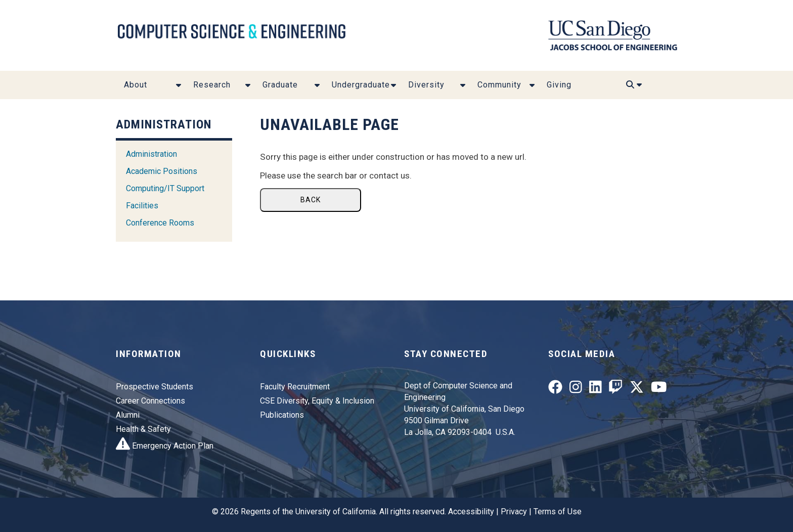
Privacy (514, 512)
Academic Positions (162, 171)
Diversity (426, 85)
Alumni (128, 415)
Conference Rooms (160, 223)
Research (212, 85)
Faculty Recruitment (295, 387)
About (136, 85)
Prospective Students (155, 387)
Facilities (142, 206)
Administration (151, 154)
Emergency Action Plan (165, 446)
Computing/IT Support (165, 188)
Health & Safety (143, 429)
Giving (559, 85)
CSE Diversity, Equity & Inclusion (317, 401)
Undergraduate (361, 85)
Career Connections (150, 401)
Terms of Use (558, 512)
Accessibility (471, 512)
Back (311, 200)
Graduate (280, 85)
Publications (282, 415)
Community (499, 85)
